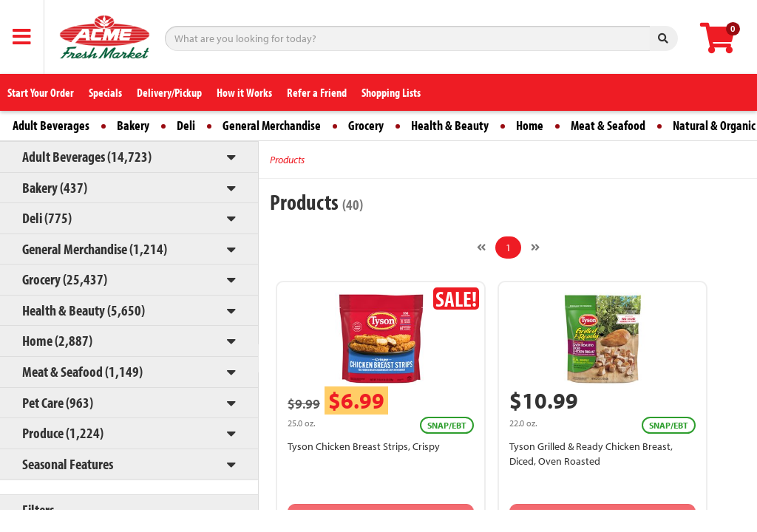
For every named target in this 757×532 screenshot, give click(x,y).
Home (530, 125)
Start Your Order (41, 92)
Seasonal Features (68, 464)
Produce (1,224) (63, 433)
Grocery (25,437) (65, 279)
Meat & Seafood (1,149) (82, 371)
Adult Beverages (51, 125)
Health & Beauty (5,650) (84, 310)
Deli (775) (47, 218)
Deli (186, 125)
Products (287, 160)
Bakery (133, 125)
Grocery (366, 125)
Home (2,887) (57, 340)
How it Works (244, 92)
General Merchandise (272, 125)
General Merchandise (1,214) (95, 249)
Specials (105, 92)
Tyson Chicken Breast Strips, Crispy (364, 446)
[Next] (535, 248)
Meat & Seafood (608, 125)
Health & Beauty (450, 125)
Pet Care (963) (58, 402)
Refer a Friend (317, 92)
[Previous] (481, 248)
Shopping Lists (391, 92)
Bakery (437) (55, 187)
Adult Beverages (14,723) (87, 156)
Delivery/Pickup (169, 92)
